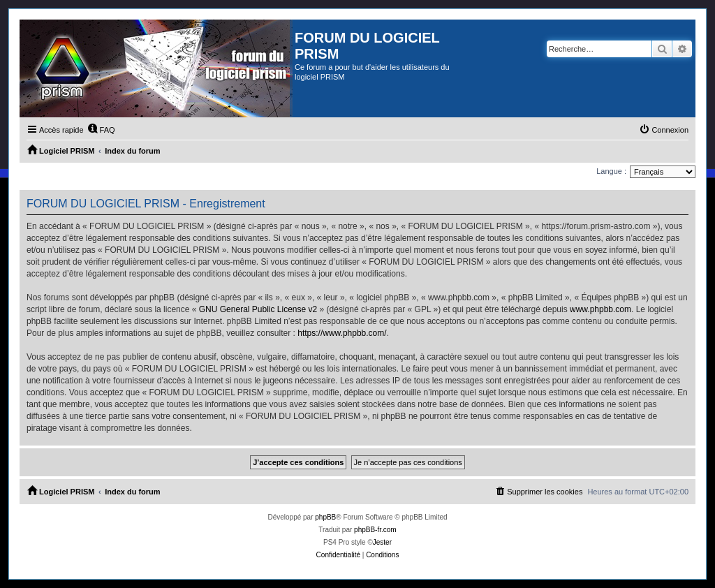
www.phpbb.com (600, 309)
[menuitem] (101, 130)
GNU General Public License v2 (258, 309)
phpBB (325, 517)
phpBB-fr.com (375, 530)
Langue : (611, 171)
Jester (382, 542)
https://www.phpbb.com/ (342, 333)
